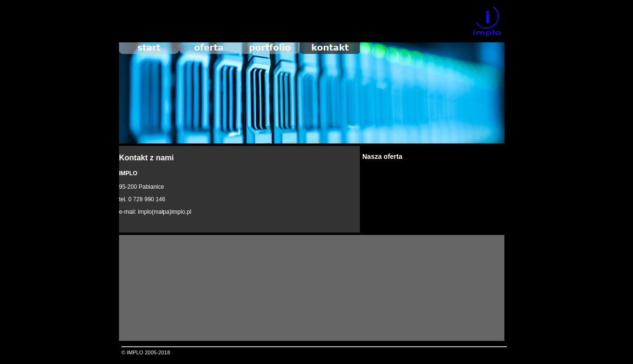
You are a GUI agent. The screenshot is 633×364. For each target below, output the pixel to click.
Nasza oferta (382, 156)
